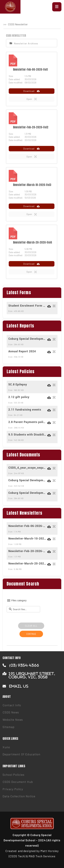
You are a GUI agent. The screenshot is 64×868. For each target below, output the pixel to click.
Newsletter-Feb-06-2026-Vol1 (30, 69)
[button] (57, 7)
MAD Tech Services (42, 856)
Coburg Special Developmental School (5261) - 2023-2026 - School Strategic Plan (27, 339)
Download (32, 91)
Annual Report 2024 (22, 351)
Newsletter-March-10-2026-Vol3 (32, 185)
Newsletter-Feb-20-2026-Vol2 (31, 127)
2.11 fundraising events (25, 410)
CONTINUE (31, 634)
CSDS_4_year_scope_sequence (27, 468)
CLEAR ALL (31, 626)
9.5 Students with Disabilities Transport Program (27, 435)
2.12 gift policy (19, 397)
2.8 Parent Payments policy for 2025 (27, 422)
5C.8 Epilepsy (18, 384)
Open (32, 99)
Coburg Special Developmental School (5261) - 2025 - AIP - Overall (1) (27, 480)
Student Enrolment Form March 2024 (27, 306)
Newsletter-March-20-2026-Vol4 (33, 242)
